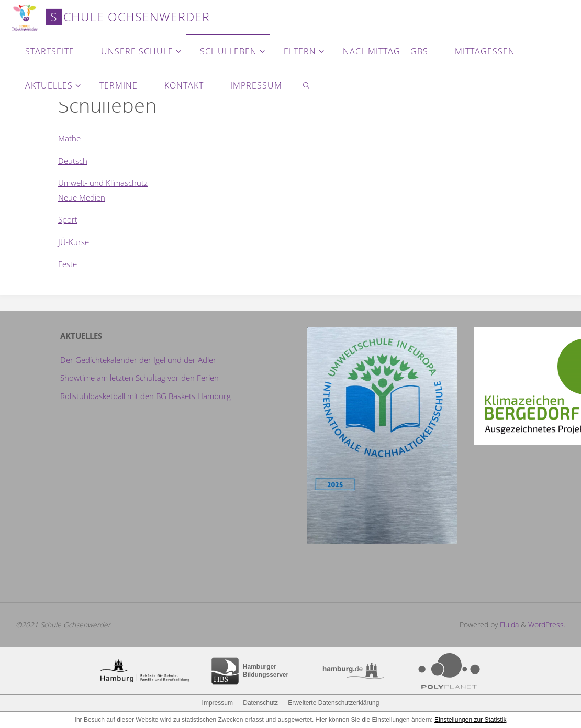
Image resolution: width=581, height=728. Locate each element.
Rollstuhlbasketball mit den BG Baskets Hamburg (146, 396)
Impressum (217, 703)
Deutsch (73, 161)
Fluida (508, 625)
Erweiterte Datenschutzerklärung (333, 703)
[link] (306, 85)
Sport (68, 219)
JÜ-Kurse (74, 242)
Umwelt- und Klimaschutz (103, 183)
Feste (68, 264)
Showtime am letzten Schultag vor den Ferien (139, 378)
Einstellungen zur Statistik (470, 720)
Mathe (69, 138)
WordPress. (547, 625)
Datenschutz (260, 703)
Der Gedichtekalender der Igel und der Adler (138, 360)
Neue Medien (82, 197)
